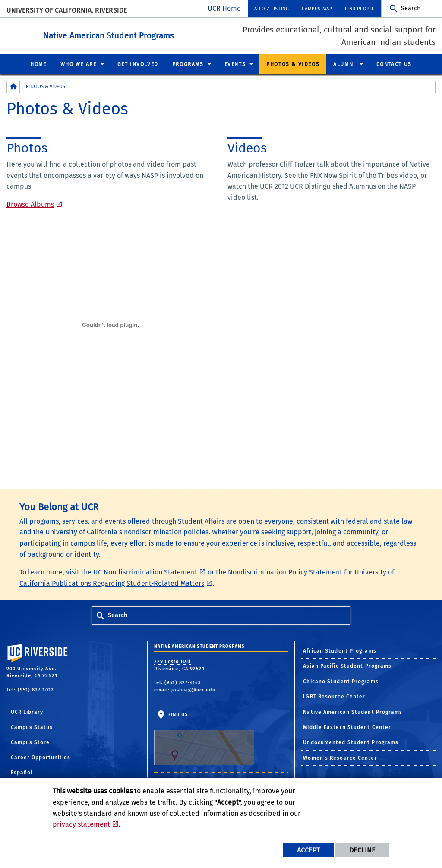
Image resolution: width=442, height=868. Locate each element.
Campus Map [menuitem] (317, 9)
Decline (362, 850)
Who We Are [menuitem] (79, 64)
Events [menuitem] (235, 64)
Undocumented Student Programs (351, 742)
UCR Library (27, 712)
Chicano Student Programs (341, 681)
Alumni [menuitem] (344, 64)
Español (22, 772)
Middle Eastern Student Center (347, 727)
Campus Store (30, 742)
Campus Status (32, 727)
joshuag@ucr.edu (193, 690)
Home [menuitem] (38, 64)
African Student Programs (339, 650)
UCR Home (224, 8)
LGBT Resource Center (334, 696)
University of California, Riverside (67, 10)
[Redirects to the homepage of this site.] (13, 87)
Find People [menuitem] (360, 9)
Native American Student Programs (156, 34)
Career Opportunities (41, 757)
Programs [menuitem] (188, 64)
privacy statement (81, 824)
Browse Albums (30, 204)
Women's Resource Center (340, 758)
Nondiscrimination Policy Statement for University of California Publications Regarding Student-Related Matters (207, 577)
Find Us (204, 738)
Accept (308, 850)
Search (411, 8)
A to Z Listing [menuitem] (272, 9)
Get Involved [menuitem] (138, 64)
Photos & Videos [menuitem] (293, 64)
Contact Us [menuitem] (394, 64)
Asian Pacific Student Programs (347, 666)
